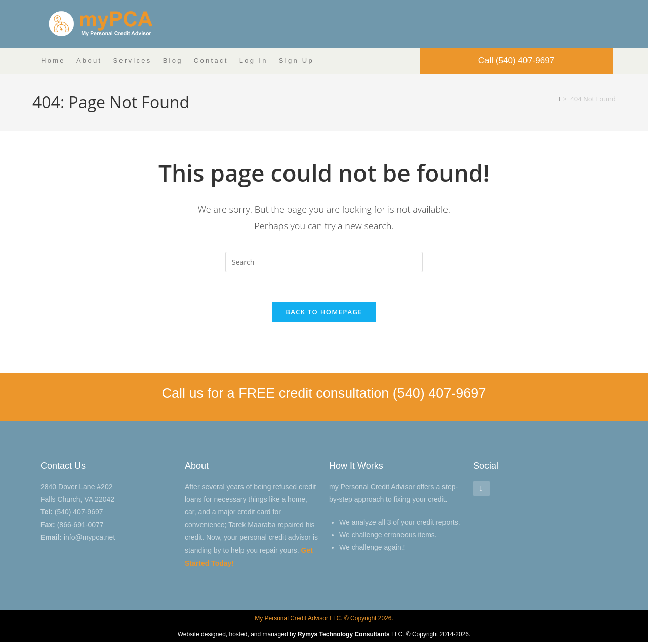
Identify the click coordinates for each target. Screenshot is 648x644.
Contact (211, 60)
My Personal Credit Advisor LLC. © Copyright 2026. (324, 620)
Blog (173, 60)
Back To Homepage (324, 313)
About (89, 60)
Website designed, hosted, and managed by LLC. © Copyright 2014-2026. (324, 636)
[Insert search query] (324, 262)
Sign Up (296, 60)
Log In (254, 60)
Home (53, 60)
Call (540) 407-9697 (516, 60)
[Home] (559, 99)
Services (132, 60)
